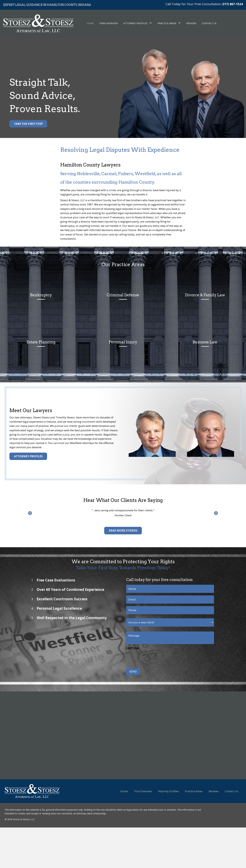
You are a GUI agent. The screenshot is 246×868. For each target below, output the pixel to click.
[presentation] (141, 657)
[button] (28, 124)
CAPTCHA (123, 648)
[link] (90, 23)
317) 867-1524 (233, 4)
